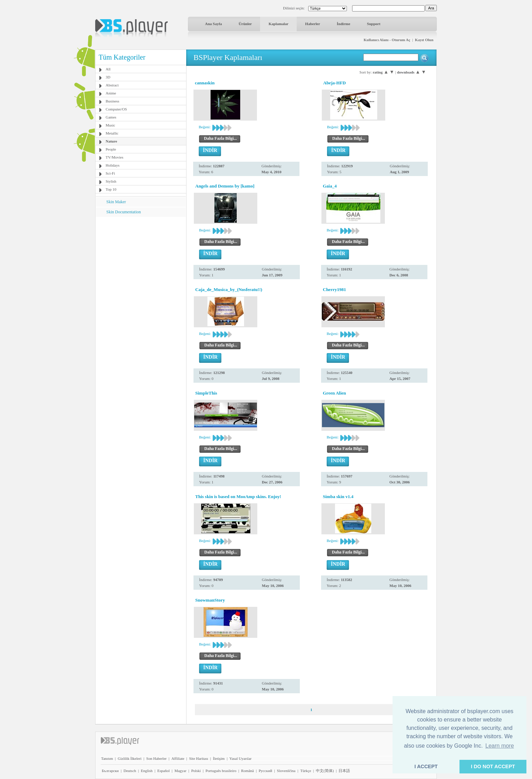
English (147, 771)
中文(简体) (325, 771)
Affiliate (178, 758)
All (108, 69)
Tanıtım (107, 758)
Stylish (111, 181)
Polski (196, 771)
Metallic (112, 133)
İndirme (344, 24)
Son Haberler (157, 758)
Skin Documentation (124, 212)
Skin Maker (116, 202)
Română (248, 771)
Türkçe (306, 771)
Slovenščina (286, 771)
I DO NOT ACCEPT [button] (493, 766)
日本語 (344, 771)
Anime (111, 93)
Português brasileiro (221, 771)
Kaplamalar (278, 24)
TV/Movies (115, 157)
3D (108, 77)
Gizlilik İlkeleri (130, 758)
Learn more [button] (500, 746)
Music (111, 125)
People (111, 149)
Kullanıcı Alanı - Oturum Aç (387, 40)
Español (163, 771)
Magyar (180, 771)
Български (110, 771)
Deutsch (130, 771)
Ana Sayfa (214, 24)
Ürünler (245, 24)
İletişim (219, 758)
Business (112, 101)
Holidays (113, 165)
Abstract (112, 85)
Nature (111, 141)
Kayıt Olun (424, 40)
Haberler (313, 24)
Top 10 (111, 189)
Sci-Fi (110, 173)
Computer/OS (116, 109)
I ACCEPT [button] (426, 766)
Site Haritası (199, 758)
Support (374, 24)
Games (111, 117)
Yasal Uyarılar (240, 758)
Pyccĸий (265, 771)
